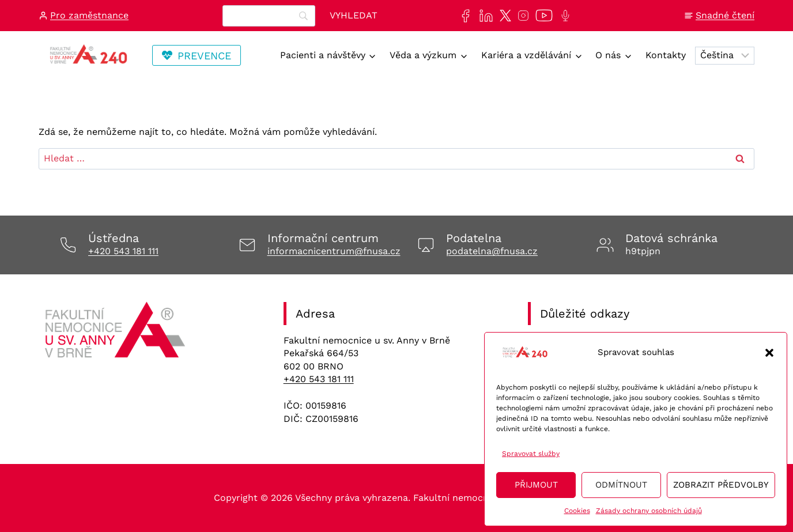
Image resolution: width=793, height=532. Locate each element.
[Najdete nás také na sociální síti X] (503, 16)
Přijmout (536, 485)
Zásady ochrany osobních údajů (649, 511)
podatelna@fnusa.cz (492, 252)
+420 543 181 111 (123, 252)
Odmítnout (621, 485)
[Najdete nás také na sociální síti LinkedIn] (484, 16)
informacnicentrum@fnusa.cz (334, 252)
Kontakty (666, 55)
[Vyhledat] (354, 16)
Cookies (577, 511)
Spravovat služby (531, 454)
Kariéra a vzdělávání (526, 55)
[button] (769, 353)
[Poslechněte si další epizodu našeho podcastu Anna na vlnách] (563, 16)
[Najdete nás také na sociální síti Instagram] (521, 16)
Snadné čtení (725, 15)
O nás (608, 55)
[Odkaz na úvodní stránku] (117, 334)
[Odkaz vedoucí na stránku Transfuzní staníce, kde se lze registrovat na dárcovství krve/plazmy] (197, 55)
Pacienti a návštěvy (323, 55)
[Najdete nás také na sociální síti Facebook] (463, 16)
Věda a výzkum (423, 55)
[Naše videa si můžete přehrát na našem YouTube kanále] (542, 16)
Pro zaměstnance (89, 15)
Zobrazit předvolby (721, 485)
